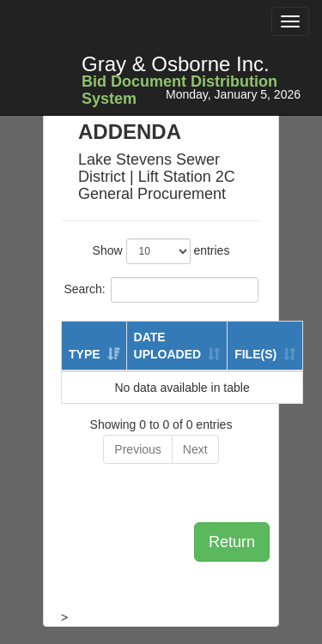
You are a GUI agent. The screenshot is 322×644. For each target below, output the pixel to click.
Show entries (161, 251)
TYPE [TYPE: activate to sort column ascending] (85, 354)
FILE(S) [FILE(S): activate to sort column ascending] (255, 354)
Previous (137, 449)
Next (195, 449)
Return (232, 542)
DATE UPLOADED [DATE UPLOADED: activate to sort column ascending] (168, 346)
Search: (161, 290)
